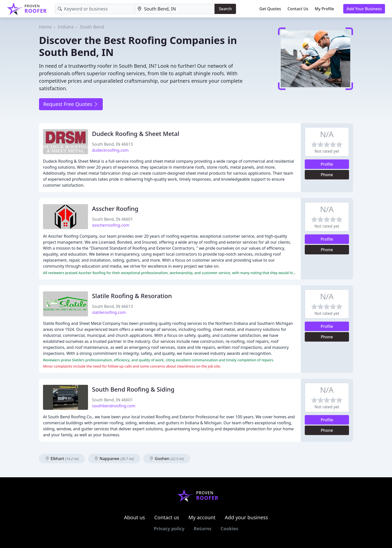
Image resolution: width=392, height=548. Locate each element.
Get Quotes (270, 9)
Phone (327, 175)
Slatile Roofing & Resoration (132, 296)
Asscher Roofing (115, 209)
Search (225, 9)
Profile (327, 164)
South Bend (92, 27)
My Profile (324, 9)
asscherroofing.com (111, 225)
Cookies (229, 529)
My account (202, 517)
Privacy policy (169, 529)
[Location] (175, 9)
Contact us (167, 517)
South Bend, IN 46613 (112, 144)
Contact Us (298, 9)
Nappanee (114, 459)
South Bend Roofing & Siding (133, 389)
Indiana (66, 27)
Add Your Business (364, 9)
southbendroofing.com (114, 406)
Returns (203, 529)
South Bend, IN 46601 (112, 219)
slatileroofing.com (109, 312)
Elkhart (62, 459)
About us (134, 517)
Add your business (246, 517)
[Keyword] (95, 9)
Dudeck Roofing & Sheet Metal (136, 134)
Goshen (167, 459)
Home (45, 27)
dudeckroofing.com (110, 150)
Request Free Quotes (71, 104)
